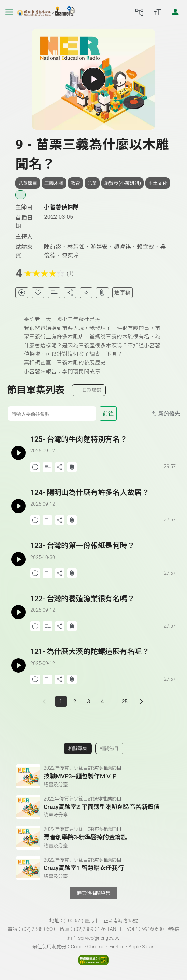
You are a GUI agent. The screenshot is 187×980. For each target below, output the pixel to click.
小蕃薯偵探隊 (61, 207)
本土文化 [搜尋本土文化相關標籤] (158, 183)
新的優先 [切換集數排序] (165, 414)
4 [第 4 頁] (103, 701)
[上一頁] (46, 701)
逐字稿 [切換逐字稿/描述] (123, 293)
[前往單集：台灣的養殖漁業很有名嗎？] (104, 606)
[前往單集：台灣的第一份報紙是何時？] (104, 553)
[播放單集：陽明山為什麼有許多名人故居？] (19, 506)
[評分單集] (86, 293)
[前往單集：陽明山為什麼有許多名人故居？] (104, 500)
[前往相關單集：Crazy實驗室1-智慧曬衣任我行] (93, 868)
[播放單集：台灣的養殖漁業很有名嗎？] (19, 612)
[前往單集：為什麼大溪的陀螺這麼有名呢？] (104, 659)
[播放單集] (93, 79)
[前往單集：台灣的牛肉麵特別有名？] (104, 446)
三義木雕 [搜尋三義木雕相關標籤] (54, 183)
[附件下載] (102, 293)
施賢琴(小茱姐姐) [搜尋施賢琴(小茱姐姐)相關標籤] (123, 183)
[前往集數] (52, 414)
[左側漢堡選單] (9, 12)
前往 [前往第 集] (108, 413)
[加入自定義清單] (54, 293)
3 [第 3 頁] (89, 701)
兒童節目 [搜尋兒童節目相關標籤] (28, 183)
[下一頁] (141, 701)
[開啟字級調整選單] (157, 12)
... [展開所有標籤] (20, 194)
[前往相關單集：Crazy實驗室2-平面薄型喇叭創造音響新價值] (93, 807)
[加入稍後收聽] (22, 293)
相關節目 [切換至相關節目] (109, 748)
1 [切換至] (61, 701)
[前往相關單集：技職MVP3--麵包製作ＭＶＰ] (93, 776)
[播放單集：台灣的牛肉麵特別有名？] (19, 453)
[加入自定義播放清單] (47, 467)
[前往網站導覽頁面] (139, 12)
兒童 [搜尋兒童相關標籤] (92, 183)
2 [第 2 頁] (75, 701)
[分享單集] (70, 293)
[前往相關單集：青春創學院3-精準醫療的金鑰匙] (93, 838)
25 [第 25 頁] (125, 701)
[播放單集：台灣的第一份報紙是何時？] (19, 559)
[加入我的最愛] (38, 293)
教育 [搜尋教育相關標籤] (75, 183)
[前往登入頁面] (175, 12)
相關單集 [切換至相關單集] (78, 748)
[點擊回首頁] (46, 12)
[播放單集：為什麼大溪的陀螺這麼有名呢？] (19, 665)
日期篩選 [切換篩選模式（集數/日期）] (89, 390)
